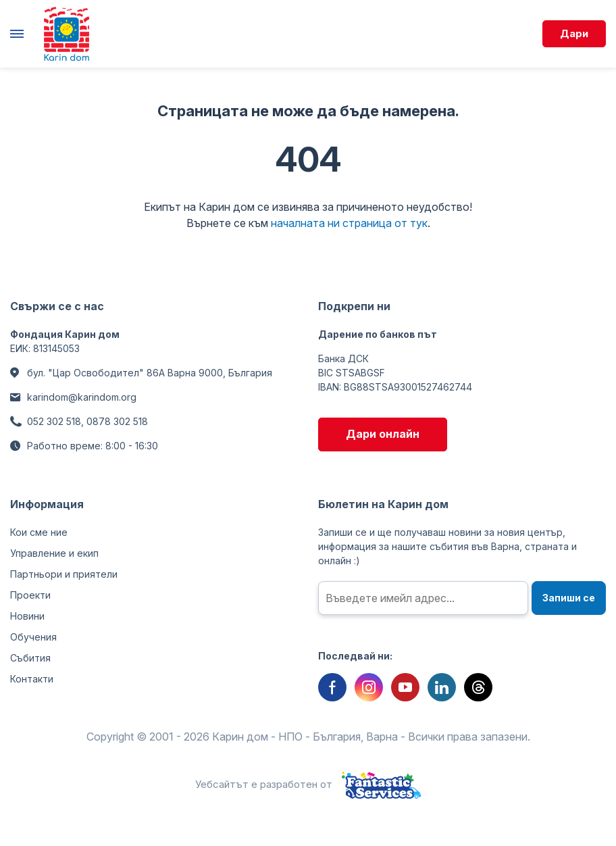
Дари (574, 33)
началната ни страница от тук (349, 223)
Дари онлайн (383, 434)
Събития (30, 658)
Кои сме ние (39, 532)
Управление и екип (54, 553)
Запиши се (569, 598)
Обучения (33, 637)
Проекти (30, 595)
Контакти (32, 679)
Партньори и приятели (64, 574)
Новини (27, 616)
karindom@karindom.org (82, 397)
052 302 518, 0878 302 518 (87, 421)
